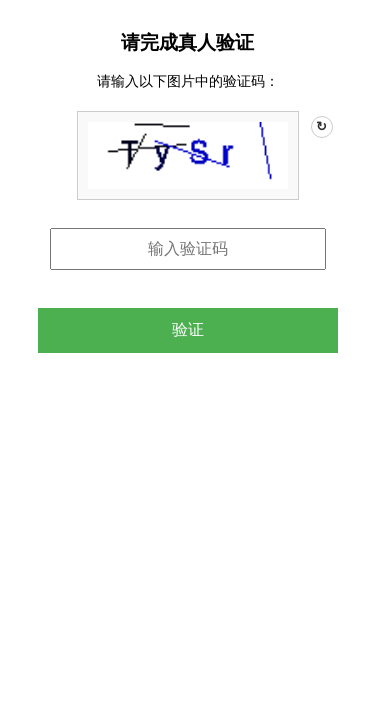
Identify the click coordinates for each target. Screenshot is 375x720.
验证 (188, 329)
